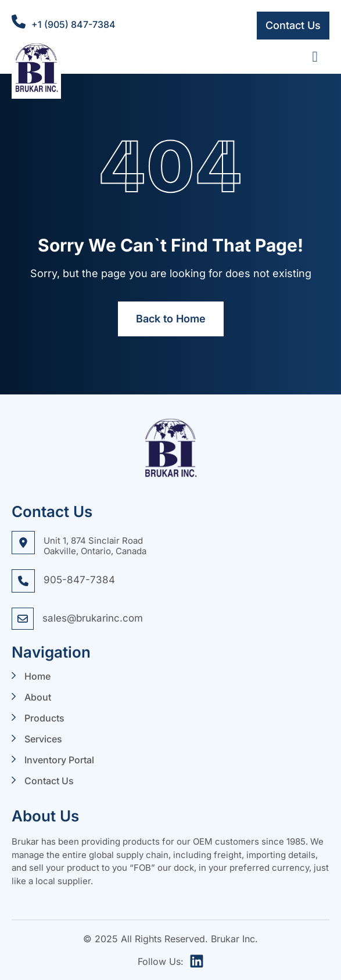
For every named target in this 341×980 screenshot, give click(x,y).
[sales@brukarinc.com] (23, 619)
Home (37, 676)
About (38, 697)
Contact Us (49, 781)
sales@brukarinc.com (93, 618)
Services (43, 739)
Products (44, 718)
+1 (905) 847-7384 (73, 24)
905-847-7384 (79, 580)
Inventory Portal (59, 760)
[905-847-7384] (23, 581)
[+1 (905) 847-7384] (19, 21)
